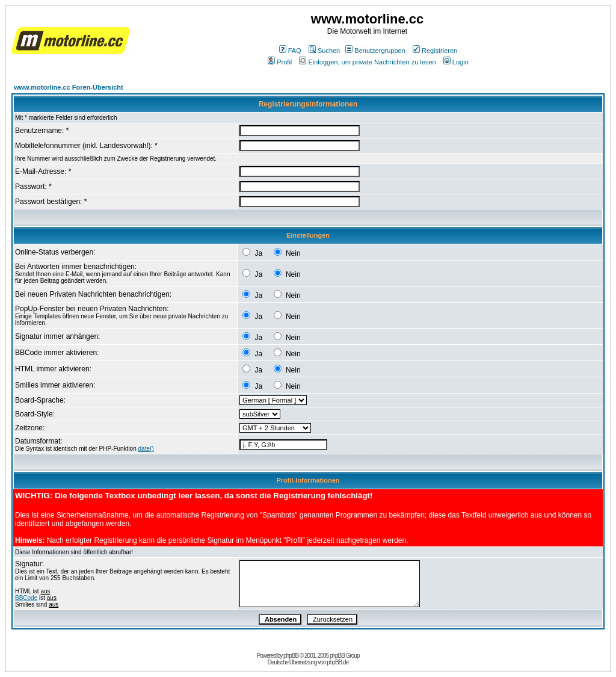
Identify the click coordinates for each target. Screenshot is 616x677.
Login (456, 62)
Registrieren (435, 51)
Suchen (324, 51)
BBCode (26, 598)
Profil (280, 62)
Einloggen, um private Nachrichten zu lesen (367, 62)
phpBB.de (337, 662)
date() (146, 449)
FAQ (290, 51)
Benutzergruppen (375, 51)
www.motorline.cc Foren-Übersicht (69, 87)
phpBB (291, 656)
